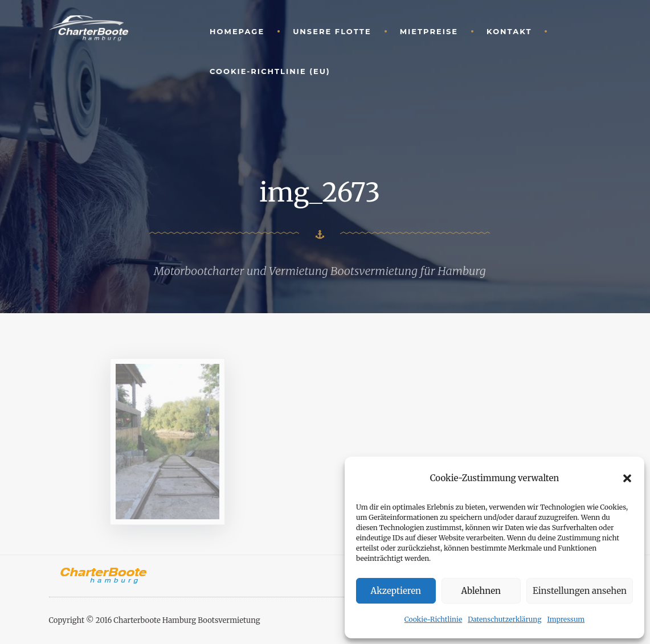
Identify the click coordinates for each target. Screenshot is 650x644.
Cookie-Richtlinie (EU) (270, 71)
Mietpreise (429, 31)
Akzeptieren (396, 591)
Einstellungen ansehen (580, 591)
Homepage (237, 31)
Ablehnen (481, 591)
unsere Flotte (332, 31)
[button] (627, 478)
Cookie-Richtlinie (433, 619)
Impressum (566, 619)
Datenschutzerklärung (504, 619)
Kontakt (509, 31)
